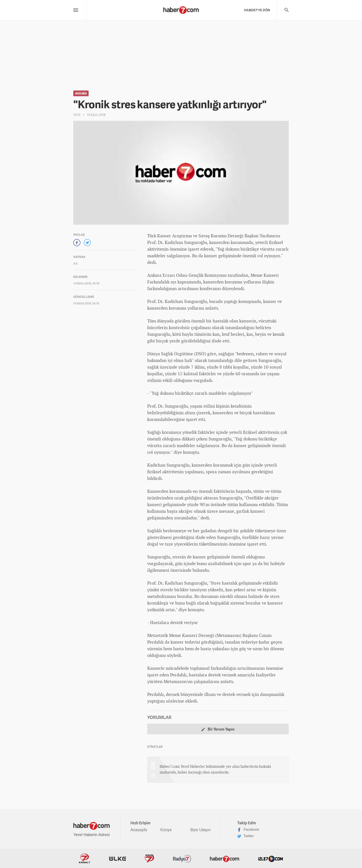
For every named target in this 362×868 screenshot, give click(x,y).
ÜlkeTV (117, 858)
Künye (166, 830)
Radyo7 (182, 858)
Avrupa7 (149, 858)
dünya (163, 321)
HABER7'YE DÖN (257, 10)
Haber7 (225, 858)
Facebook (248, 830)
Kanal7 (85, 858)
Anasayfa (139, 830)
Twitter (246, 836)
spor (210, 472)
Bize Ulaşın (200, 830)
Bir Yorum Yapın (218, 729)
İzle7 (271, 858)
